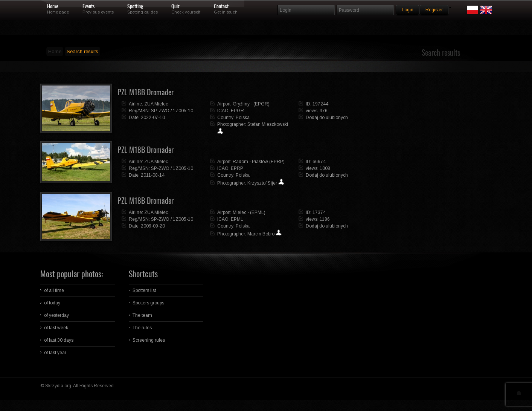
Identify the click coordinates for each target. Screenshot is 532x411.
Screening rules (149, 340)
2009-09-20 (153, 226)
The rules (142, 328)
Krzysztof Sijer (262, 183)
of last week (56, 328)
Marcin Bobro (261, 234)
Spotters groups (148, 303)
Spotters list (144, 290)
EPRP (237, 168)
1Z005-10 (183, 111)
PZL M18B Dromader (146, 92)
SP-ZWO (160, 111)
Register (434, 10)
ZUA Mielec (156, 104)
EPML (237, 219)
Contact (221, 6)
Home (53, 6)
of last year (55, 353)
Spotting (135, 6)
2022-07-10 (153, 118)
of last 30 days (59, 340)
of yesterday (56, 315)
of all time (54, 290)
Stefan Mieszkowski (268, 124)
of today (52, 303)
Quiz (175, 6)
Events (88, 6)
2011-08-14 (153, 175)
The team (142, 315)
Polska (243, 118)
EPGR (237, 111)
